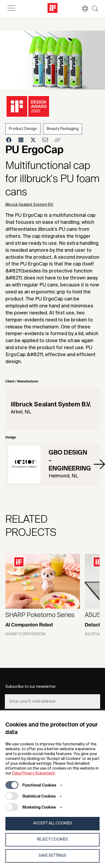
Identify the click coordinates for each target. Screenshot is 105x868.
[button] (82, 9)
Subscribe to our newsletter (31, 687)
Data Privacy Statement (34, 773)
